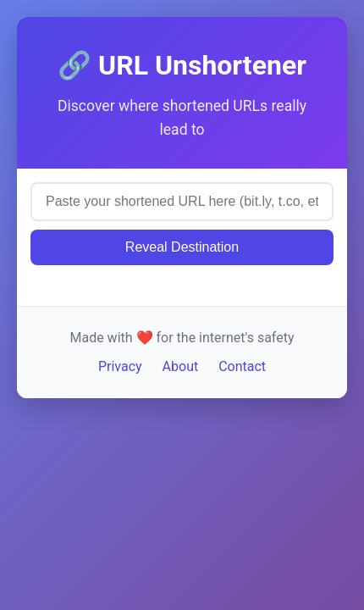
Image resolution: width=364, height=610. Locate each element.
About (181, 366)
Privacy (120, 366)
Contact (242, 366)
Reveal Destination (182, 247)
